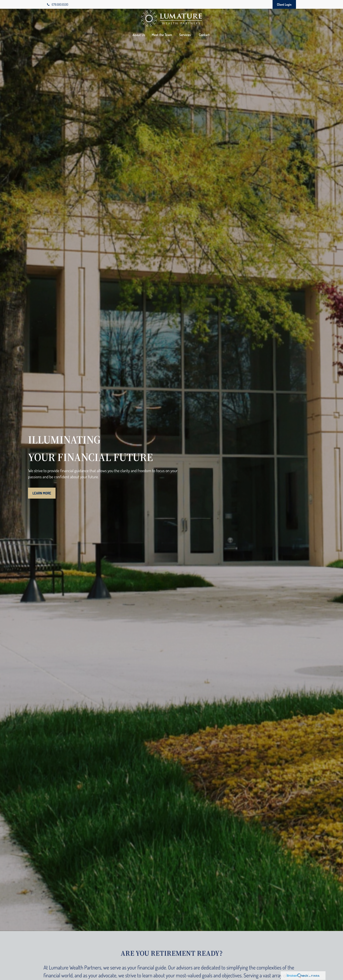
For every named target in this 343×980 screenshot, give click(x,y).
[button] (139, 35)
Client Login (284, 4)
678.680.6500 (58, 4)
